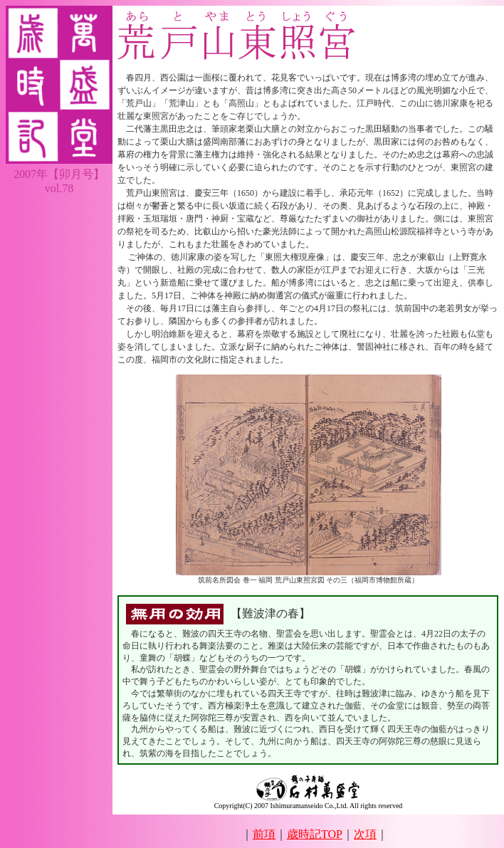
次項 (365, 834)
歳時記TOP (315, 834)
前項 (264, 834)
